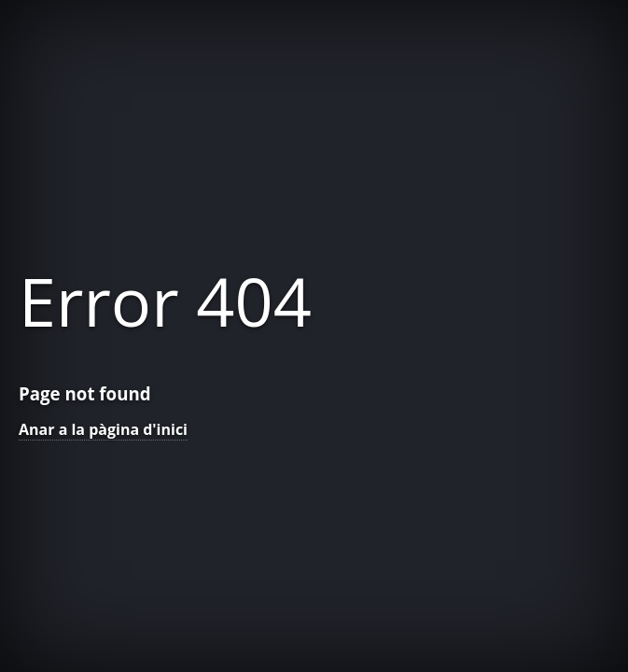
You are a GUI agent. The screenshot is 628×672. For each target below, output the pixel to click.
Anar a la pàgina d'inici (103, 429)
